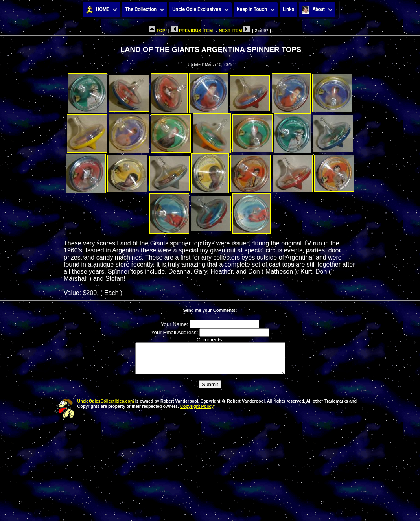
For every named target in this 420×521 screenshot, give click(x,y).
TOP (157, 31)
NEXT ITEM (234, 31)
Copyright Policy (197, 412)
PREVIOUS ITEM (192, 31)
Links (288, 9)
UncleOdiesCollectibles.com (106, 407)
